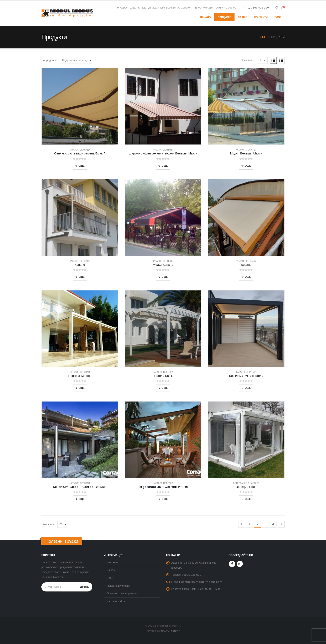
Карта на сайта (116, 601)
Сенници (85, 150)
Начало (205, 17)
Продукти (224, 17)
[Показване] (262, 60)
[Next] (281, 524)
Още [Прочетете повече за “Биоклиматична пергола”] (248, 388)
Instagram (240, 564)
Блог (278, 17)
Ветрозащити (241, 483)
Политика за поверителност (124, 593)
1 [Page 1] (250, 524)
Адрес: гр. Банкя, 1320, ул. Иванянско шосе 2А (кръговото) (154, 8)
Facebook (232, 564)
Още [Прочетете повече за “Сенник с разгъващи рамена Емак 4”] (81, 166)
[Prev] (242, 524)
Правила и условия (119, 586)
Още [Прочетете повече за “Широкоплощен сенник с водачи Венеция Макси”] (165, 166)
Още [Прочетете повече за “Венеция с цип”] (248, 499)
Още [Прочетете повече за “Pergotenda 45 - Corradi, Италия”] (165, 499)
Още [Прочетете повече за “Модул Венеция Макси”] (248, 166)
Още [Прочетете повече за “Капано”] (81, 277)
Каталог (74, 150)
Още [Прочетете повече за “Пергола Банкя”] (165, 388)
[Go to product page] (80, 106)
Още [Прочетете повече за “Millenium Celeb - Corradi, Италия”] (81, 499)
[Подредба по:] (77, 60)
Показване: (248, 60)
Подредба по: (50, 60)
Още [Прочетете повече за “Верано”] (248, 277)
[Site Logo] (67, 13)
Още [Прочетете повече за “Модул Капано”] (165, 277)
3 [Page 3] (265, 524)
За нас (243, 17)
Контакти (261, 17)
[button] (277, 8)
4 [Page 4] (273, 524)
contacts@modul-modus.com (217, 8)
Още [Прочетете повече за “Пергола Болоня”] (81, 388)
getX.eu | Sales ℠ (170, 631)
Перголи (85, 372)
